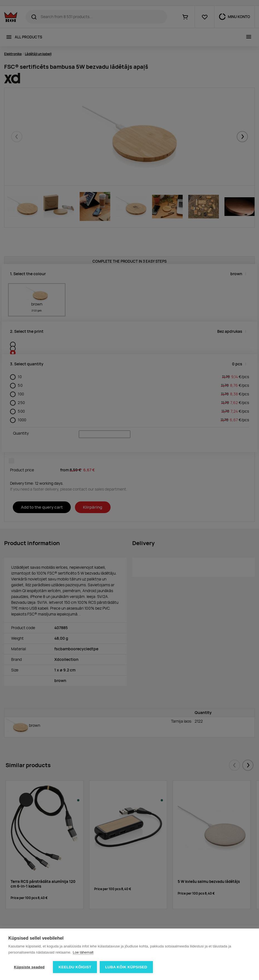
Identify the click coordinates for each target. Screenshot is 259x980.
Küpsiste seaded (29, 967)
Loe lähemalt (83, 952)
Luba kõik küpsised (126, 967)
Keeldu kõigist (75, 967)
